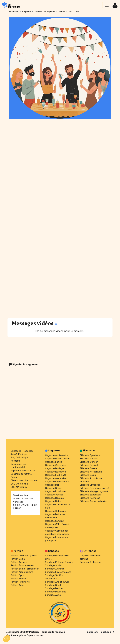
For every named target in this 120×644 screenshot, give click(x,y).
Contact (15, 477)
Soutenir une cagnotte (45, 12)
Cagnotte (26, 12)
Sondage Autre (53, 595)
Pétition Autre (17, 585)
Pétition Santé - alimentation (25, 569)
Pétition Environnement (22, 565)
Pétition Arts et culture (22, 572)
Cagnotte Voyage (54, 495)
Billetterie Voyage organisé (94, 491)
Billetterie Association (91, 472)
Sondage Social (53, 565)
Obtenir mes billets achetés (25, 480)
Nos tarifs (15, 461)
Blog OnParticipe (19, 457)
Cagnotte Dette (53, 501)
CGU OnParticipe (19, 484)
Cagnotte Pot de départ (57, 459)
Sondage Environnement (58, 572)
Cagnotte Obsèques (56, 465)
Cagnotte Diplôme (54, 498)
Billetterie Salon (88, 475)
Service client (21, 495)
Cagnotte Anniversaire (57, 455)
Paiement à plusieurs (90, 562)
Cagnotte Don (52, 485)
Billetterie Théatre (89, 459)
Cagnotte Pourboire (55, 491)
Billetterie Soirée (88, 468)
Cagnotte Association (56, 478)
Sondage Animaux (55, 569)
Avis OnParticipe (19, 454)
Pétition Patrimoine (20, 582)
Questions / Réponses (22, 451)
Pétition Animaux (19, 562)
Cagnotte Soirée (54, 488)
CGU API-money (19, 487)
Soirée (62, 12)
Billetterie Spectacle (90, 455)
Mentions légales (15, 635)
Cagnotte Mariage (54, 468)
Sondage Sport (53, 585)
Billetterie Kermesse (90, 498)
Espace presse (35, 635)
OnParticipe (13, 12)
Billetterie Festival (89, 465)
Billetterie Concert (89, 462)
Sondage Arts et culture (57, 582)
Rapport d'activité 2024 (23, 471)
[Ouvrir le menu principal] (107, 5)
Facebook (106, 632)
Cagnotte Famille (54, 462)
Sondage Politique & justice (59, 562)
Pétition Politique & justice (24, 556)
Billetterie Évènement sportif (94, 488)
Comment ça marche (21, 474)
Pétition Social (18, 559)
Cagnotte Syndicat (55, 521)
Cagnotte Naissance (56, 472)
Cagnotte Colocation (56, 511)
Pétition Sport (18, 575)
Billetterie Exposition (90, 495)
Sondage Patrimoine (56, 592)
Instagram (92, 632)
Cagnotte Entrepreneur (57, 481)
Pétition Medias (19, 578)
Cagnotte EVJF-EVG (55, 475)
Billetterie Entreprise (90, 485)
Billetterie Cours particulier (93, 501)
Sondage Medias (54, 588)
